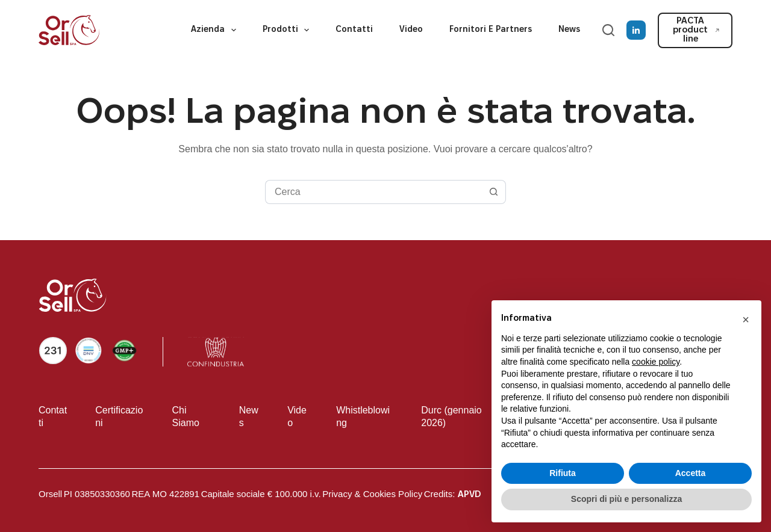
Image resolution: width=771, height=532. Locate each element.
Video (411, 30)
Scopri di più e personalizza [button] (626, 499)
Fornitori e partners (491, 30)
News (569, 30)
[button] (746, 320)
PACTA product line (696, 30)
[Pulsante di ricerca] (494, 192)
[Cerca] (608, 30)
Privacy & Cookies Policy (372, 494)
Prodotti (289, 30)
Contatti (354, 30)
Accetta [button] (691, 473)
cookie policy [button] (656, 362)
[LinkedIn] (636, 30)
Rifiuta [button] (563, 473)
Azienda (216, 30)
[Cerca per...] (373, 192)
